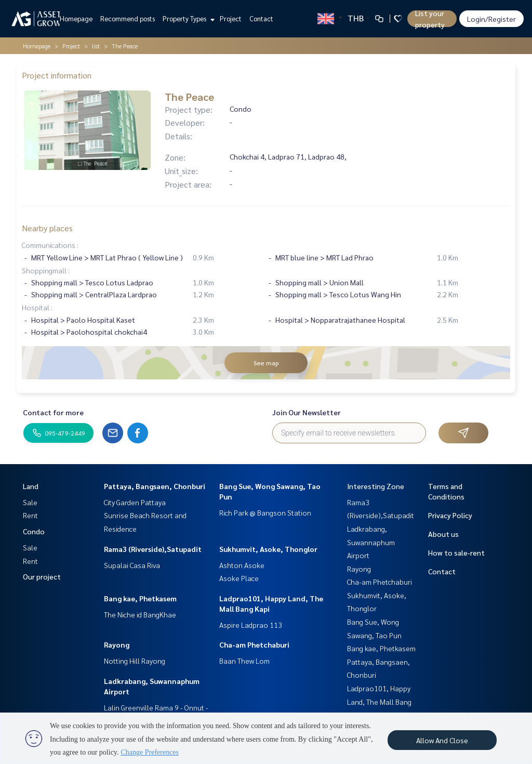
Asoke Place (239, 578)
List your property (430, 19)
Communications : (50, 245)
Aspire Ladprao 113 (251, 625)
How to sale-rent (456, 552)
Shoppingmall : (46, 270)
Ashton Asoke (242, 565)
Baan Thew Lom (244, 661)
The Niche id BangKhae (140, 614)
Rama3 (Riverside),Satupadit (153, 549)
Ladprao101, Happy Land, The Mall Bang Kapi (379, 701)
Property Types (187, 18)
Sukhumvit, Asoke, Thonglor (268, 549)
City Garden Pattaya (135, 502)
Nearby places (47, 228)
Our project (42, 576)
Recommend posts (128, 18)
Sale (30, 502)
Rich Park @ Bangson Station (265, 512)
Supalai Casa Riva (132, 565)
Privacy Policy (450, 515)
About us (443, 534)
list (96, 46)
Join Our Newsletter (307, 412)
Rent (30, 515)
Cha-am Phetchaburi (254, 644)
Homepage (76, 18)
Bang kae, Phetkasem (140, 598)
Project (231, 18)
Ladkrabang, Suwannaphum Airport (371, 542)
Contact (261, 18)
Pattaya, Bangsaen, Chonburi (155, 486)
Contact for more (53, 412)
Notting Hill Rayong (135, 661)
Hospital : (37, 307)
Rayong (117, 644)
